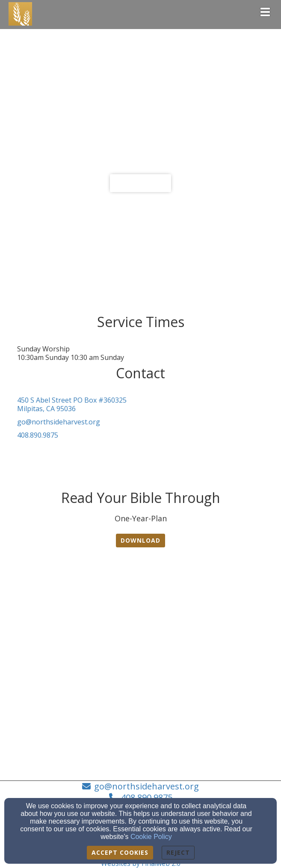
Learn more (140, 183)
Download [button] (140, 540)
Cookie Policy (151, 837)
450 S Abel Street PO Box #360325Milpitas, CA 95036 (72, 405)
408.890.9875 (38, 435)
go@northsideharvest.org (59, 422)
